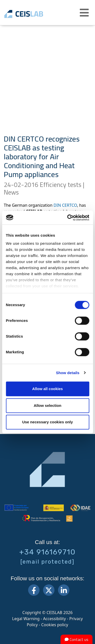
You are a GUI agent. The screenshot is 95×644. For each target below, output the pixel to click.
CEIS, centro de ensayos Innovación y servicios (31, 14)
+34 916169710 (48, 552)
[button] (85, 13)
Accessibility (54, 619)
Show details (68, 373)
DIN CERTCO (65, 205)
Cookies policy (55, 625)
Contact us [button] (77, 639)
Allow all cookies (48, 389)
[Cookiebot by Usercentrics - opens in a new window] (68, 218)
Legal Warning (26, 619)
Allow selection (48, 405)
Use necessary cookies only (47, 422)
